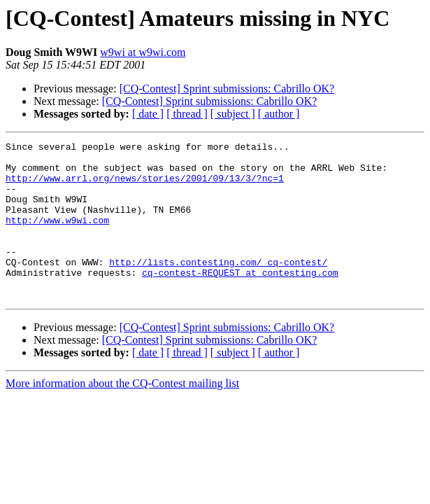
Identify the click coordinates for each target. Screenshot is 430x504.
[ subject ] (233, 114)
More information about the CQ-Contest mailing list (122, 415)
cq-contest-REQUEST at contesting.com (240, 300)
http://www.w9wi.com (57, 237)
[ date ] (148, 114)
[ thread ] (187, 114)
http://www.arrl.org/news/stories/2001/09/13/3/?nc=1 (145, 186)
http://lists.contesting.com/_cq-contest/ (218, 287)
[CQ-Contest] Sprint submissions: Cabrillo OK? (227, 89)
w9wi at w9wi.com (143, 52)
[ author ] (279, 114)
